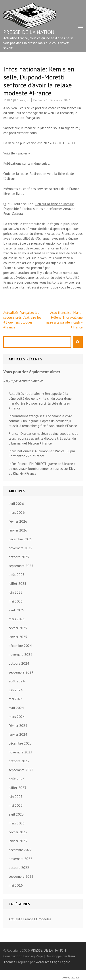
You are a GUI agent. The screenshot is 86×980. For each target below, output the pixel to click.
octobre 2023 (19, 761)
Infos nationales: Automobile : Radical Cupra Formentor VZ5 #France (42, 453)
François (24, 100)
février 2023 (18, 832)
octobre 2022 (19, 867)
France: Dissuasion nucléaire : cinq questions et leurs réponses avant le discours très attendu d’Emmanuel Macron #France (43, 438)
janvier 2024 (18, 734)
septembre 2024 (21, 672)
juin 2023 (16, 796)
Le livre (17, 194)
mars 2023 (17, 823)
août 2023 (17, 779)
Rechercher (78, 342)
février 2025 (18, 628)
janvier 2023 (18, 841)
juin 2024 (16, 690)
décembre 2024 (20, 646)
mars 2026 (17, 512)
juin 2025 (16, 592)
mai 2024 (16, 699)
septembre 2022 (21, 876)
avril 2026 (16, 504)
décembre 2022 (20, 850)
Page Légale (61, 962)
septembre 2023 (21, 770)
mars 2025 (17, 619)
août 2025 (17, 575)
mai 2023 (16, 805)
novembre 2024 (20, 654)
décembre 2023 (20, 743)
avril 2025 (16, 610)
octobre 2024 (19, 663)
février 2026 (18, 521)
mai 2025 (16, 601)
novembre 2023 (20, 752)
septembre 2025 (21, 566)
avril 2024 (16, 708)
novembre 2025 (20, 548)
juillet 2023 (17, 788)
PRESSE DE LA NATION (29, 32)
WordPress (43, 962)
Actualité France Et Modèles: (30, 919)
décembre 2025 (20, 539)
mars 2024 (17, 717)
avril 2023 (16, 814)
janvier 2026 (18, 530)
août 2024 (17, 681)
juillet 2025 (17, 583)
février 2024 (18, 725)
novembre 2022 (20, 859)
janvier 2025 (18, 637)
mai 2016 (16, 885)
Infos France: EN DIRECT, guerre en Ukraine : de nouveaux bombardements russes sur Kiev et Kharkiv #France (42, 468)
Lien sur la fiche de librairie (54, 204)
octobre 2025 (19, 557)
